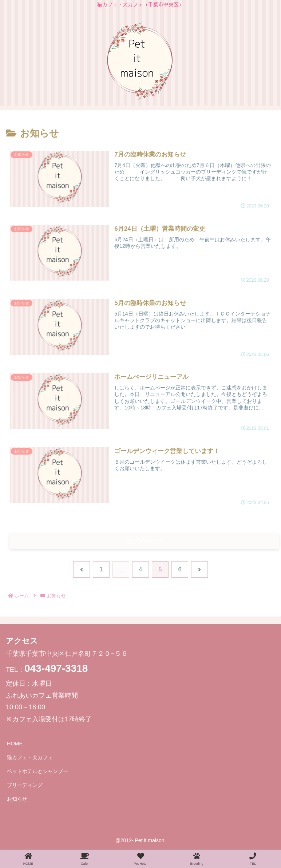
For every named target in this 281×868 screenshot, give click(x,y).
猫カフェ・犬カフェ (30, 758)
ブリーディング (25, 786)
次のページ (144, 541)
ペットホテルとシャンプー (37, 772)
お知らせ (17, 800)
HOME (15, 745)
